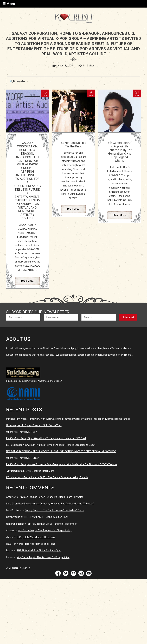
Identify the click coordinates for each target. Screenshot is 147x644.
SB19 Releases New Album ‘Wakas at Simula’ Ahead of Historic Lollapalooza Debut (51, 445)
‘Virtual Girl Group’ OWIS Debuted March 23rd (30, 471)
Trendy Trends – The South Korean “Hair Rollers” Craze (55, 510)
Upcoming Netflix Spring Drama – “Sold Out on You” (34, 425)
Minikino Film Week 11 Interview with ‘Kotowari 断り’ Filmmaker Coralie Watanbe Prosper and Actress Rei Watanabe (68, 419)
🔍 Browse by (17, 81)
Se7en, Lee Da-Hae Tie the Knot (73, 145)
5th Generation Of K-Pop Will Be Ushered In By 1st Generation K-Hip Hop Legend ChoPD (120, 152)
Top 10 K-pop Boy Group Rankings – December (52, 524)
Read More (27, 281)
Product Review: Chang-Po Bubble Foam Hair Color (56, 497)
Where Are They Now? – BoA (22, 432)
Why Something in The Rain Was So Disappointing (45, 530)
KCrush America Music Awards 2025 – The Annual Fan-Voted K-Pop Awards (47, 477)
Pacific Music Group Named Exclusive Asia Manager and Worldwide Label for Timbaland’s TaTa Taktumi (62, 464)
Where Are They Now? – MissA (23, 458)
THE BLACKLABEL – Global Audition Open (46, 517)
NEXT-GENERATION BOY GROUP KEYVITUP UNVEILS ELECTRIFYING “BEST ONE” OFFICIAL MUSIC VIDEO (61, 451)
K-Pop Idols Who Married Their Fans (36, 537)
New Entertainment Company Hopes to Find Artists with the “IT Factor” (56, 504)
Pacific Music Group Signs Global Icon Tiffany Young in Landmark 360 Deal (46, 438)
